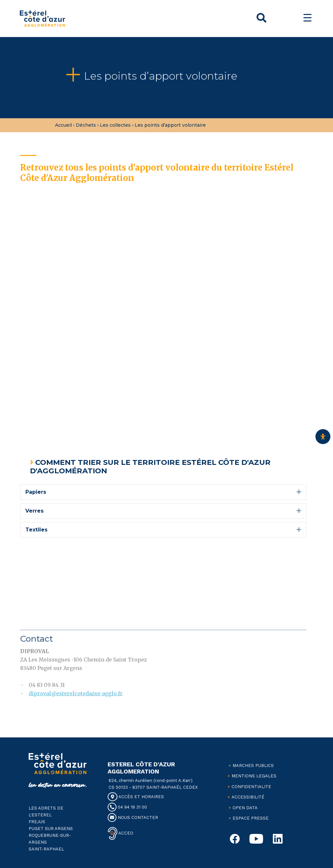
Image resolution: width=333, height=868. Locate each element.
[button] (299, 492)
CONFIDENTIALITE (251, 787)
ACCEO (125, 833)
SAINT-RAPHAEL (46, 849)
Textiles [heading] (36, 530)
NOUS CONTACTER (133, 817)
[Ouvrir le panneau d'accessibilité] (323, 437)
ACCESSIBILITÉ (248, 797)
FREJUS (37, 822)
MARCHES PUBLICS (253, 766)
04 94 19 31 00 (127, 807)
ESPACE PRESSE (251, 818)
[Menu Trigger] (307, 18)
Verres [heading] (34, 511)
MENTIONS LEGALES (254, 776)
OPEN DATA (245, 808)
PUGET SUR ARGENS (51, 829)
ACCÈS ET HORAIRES (136, 797)
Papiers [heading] (36, 492)
